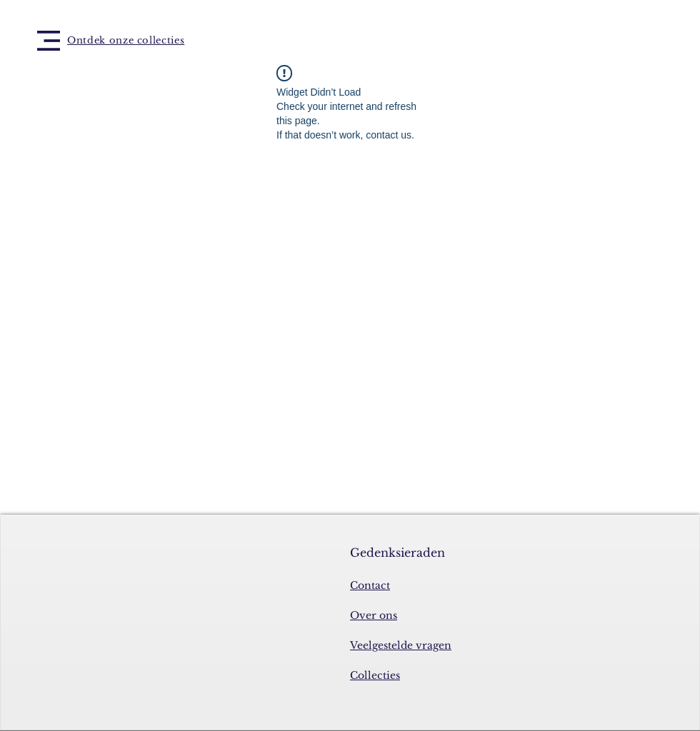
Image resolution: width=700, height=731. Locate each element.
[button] (49, 41)
